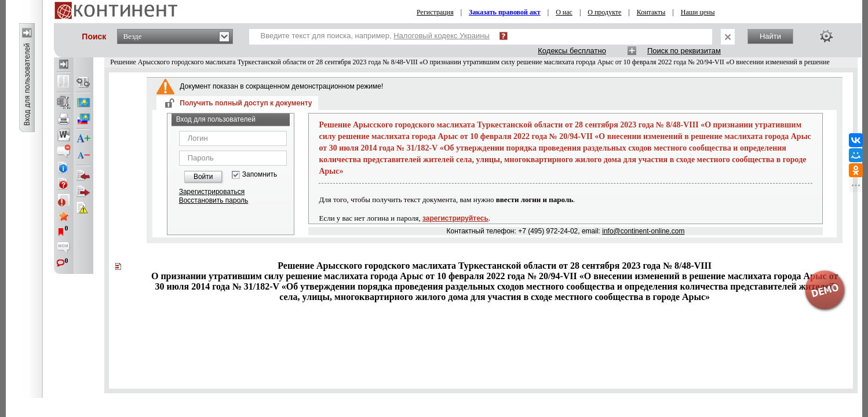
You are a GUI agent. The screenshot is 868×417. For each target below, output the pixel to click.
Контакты (651, 12)
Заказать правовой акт (505, 12)
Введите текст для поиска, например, (375, 36)
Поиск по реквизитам (684, 51)
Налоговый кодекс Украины (442, 36)
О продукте (604, 12)
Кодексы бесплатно (572, 51)
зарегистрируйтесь (455, 218)
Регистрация (435, 12)
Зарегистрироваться (212, 192)
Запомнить (260, 175)
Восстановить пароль (214, 200)
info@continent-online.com (643, 231)
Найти (770, 36)
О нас (564, 12)
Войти (203, 177)
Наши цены (698, 12)
